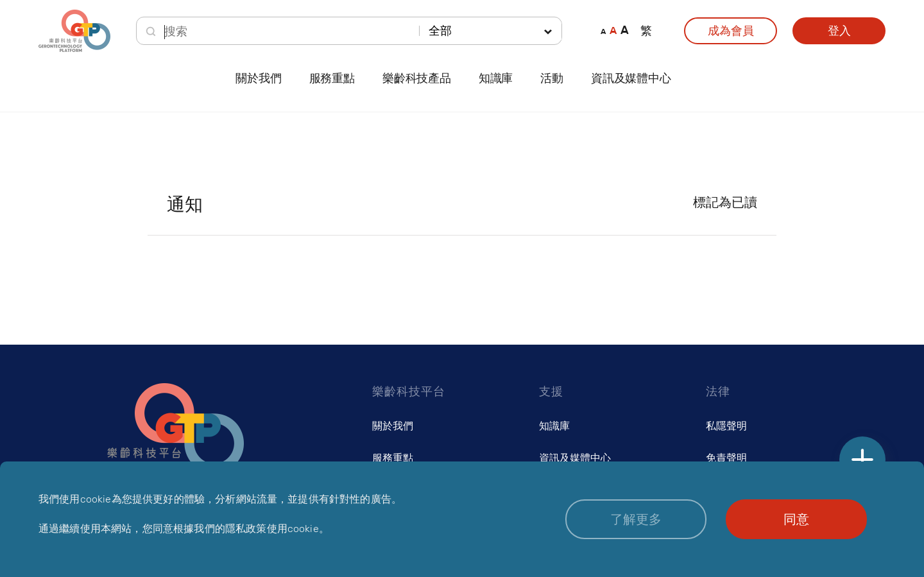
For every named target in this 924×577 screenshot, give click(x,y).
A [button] (603, 31)
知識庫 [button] (496, 78)
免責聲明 (726, 458)
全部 (440, 31)
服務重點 (393, 458)
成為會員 (731, 31)
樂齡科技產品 (417, 78)
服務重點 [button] (332, 78)
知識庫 (554, 426)
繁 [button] (646, 31)
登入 (839, 31)
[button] (636, 519)
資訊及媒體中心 (631, 78)
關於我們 (393, 426)
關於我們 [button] (258, 78)
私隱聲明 (726, 426)
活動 (552, 78)
